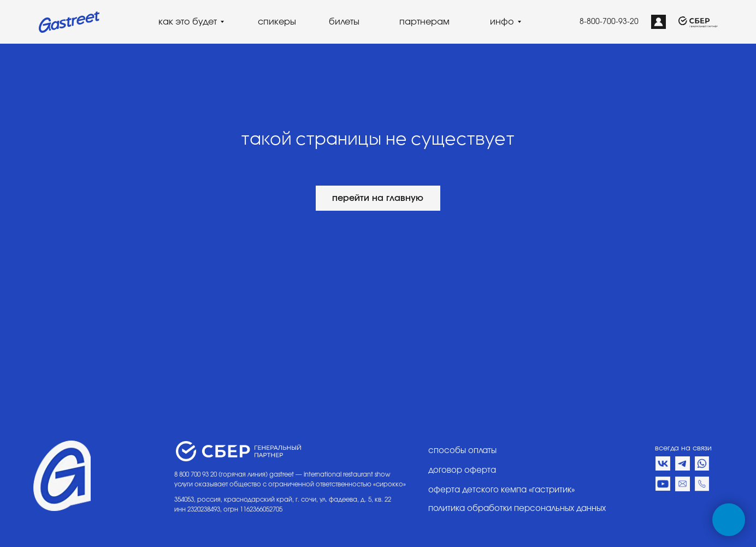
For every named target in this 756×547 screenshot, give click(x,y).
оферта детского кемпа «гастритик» (501, 490)
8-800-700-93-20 (609, 22)
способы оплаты (462, 451)
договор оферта (462, 470)
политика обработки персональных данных (517, 509)
